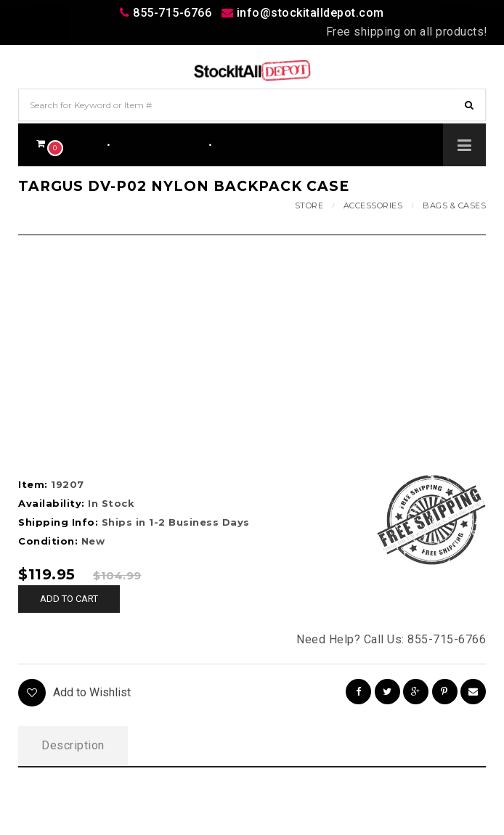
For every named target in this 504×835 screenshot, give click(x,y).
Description (73, 745)
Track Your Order (160, 143)
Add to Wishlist (74, 693)
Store (309, 205)
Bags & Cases (454, 205)
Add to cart (69, 599)
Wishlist (241, 143)
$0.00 (62, 143)
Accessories (373, 205)
